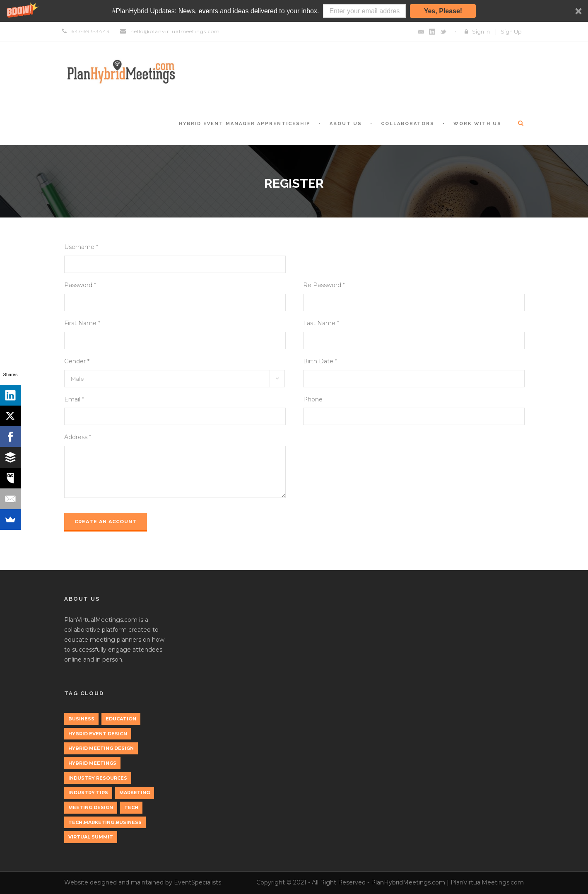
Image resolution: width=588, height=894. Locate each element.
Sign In (481, 31)
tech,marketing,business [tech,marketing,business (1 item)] (105, 822)
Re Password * (324, 285)
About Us (346, 124)
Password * (80, 285)
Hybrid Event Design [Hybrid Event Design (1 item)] (98, 734)
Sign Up (511, 31)
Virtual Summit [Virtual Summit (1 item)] (91, 837)
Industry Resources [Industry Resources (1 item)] (98, 778)
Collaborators (408, 124)
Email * (74, 399)
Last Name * (321, 323)
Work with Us (477, 124)
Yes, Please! (443, 11)
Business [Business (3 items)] (81, 719)
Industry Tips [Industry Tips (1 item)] (88, 793)
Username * (81, 247)
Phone (313, 399)
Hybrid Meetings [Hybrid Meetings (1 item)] (92, 763)
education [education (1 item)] (121, 719)
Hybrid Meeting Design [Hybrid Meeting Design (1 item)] (101, 748)
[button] (294, 11)
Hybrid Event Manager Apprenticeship (245, 124)
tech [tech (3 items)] (131, 807)
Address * (78, 437)
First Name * (82, 323)
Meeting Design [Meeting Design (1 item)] (91, 807)
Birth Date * (320, 361)
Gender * (77, 361)
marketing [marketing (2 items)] (135, 793)
